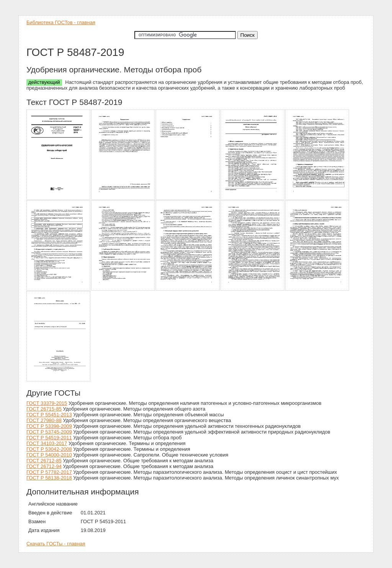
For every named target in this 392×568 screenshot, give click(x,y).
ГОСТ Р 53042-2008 (49, 449)
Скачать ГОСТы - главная (56, 544)
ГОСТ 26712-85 (44, 461)
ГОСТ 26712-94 (44, 466)
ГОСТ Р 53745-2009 (49, 432)
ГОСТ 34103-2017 (47, 443)
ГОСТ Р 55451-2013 (49, 415)
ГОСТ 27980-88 (44, 420)
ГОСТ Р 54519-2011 (49, 438)
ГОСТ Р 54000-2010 (49, 455)
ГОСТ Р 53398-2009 (49, 426)
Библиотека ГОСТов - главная (61, 22)
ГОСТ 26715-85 (44, 409)
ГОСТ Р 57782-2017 (49, 472)
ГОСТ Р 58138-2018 (49, 478)
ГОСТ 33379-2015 (47, 403)
